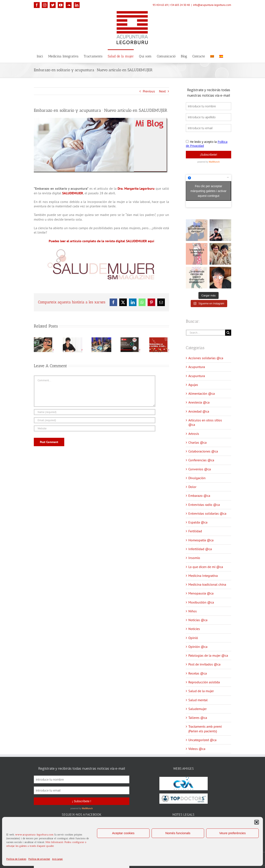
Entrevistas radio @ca (204, 505)
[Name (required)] (95, 412)
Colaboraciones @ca (203, 451)
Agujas (193, 385)
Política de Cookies (16, 859)
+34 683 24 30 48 (180, 5)
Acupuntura (197, 367)
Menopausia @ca (201, 593)
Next (162, 91)
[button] (257, 822)
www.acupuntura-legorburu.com (34, 835)
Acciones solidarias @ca (206, 358)
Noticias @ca (198, 620)
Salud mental (198, 700)
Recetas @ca (198, 673)
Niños (193, 611)
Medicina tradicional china (207, 584)
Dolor (192, 487)
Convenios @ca (200, 469)
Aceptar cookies (123, 833)
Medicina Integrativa (203, 576)
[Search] (228, 333)
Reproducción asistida (204, 682)
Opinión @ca (198, 647)
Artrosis (194, 434)
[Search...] (205, 333)
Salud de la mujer (201, 691)
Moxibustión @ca (201, 602)
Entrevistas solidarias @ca (207, 513)
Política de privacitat (39, 859)
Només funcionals (178, 833)
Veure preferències (232, 833)
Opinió (193, 638)
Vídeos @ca (197, 749)
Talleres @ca (198, 718)
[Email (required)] (95, 420)
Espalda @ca (198, 522)
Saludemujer (197, 709)
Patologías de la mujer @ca (208, 655)
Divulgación (197, 478)
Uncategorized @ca (202, 740)
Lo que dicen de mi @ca (206, 567)
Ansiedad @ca (199, 411)
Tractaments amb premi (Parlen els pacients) (205, 729)
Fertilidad (195, 531)
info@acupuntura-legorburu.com (212, 5)
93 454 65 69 (160, 5)
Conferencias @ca (201, 460)
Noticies (194, 629)
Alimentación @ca (202, 393)
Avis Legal (57, 859)
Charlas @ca (197, 442)
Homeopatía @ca (201, 540)
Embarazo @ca (199, 496)
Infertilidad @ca (200, 549)
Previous (149, 91)
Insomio (194, 558)
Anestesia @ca (199, 402)
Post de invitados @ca (204, 664)
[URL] (95, 428)
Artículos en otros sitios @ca (205, 422)
